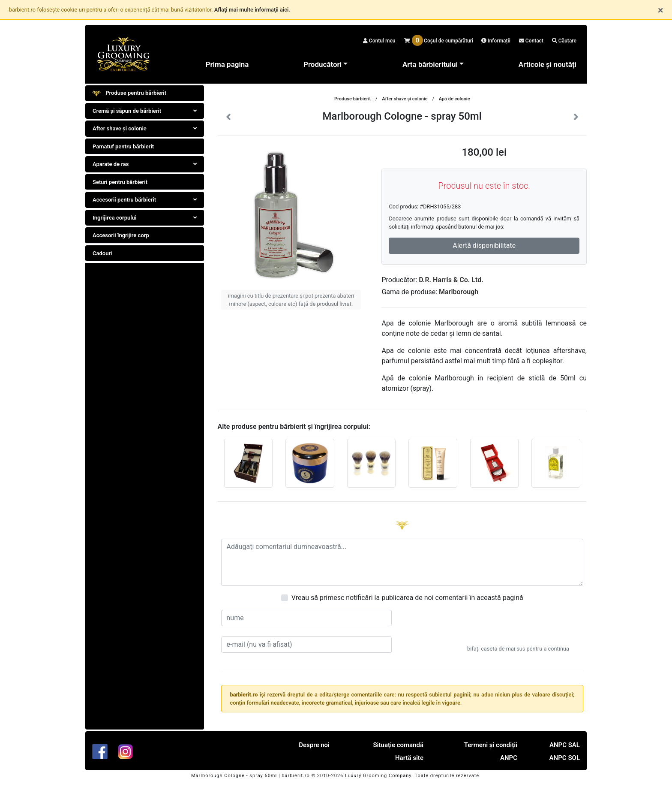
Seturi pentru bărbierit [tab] (120, 182)
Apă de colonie (454, 99)
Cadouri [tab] (102, 253)
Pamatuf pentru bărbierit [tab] (123, 146)
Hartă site (409, 758)
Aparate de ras (145, 164)
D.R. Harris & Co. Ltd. (451, 280)
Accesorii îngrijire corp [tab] (121, 235)
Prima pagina (227, 64)
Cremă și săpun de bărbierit (145, 111)
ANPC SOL (565, 758)
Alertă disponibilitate (484, 246)
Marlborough (459, 292)
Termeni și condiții (491, 745)
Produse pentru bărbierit (129, 93)
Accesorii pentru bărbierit (145, 200)
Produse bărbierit (352, 99)
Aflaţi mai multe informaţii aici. (252, 10)
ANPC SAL (565, 745)
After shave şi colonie (145, 128)
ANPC (509, 758)
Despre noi (314, 745)
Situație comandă (398, 745)
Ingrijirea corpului (145, 218)
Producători (322, 64)
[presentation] (518, 627)
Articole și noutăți (547, 64)
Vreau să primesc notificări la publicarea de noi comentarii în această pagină (407, 598)
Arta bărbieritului (430, 64)
